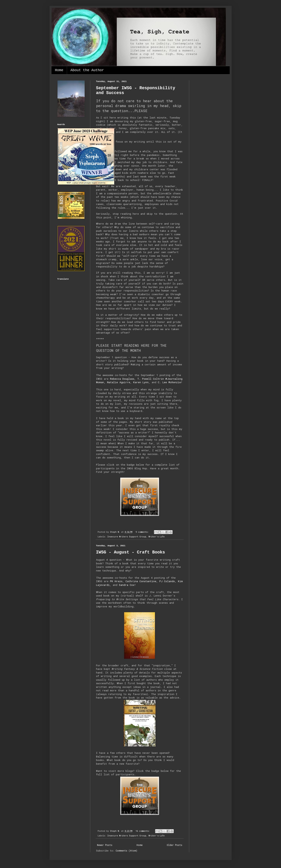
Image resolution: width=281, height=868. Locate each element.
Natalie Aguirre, (119, 382)
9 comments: (143, 532)
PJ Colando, (168, 581)
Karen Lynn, (142, 382)
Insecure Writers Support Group (127, 537)
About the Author (87, 70)
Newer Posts (105, 845)
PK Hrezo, (117, 581)
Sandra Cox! (127, 585)
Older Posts (174, 845)
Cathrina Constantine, (142, 581)
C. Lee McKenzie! (170, 382)
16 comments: (143, 831)
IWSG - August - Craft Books (131, 552)
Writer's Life (157, 537)
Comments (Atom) (126, 851)
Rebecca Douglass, (123, 379)
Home (59, 70)
